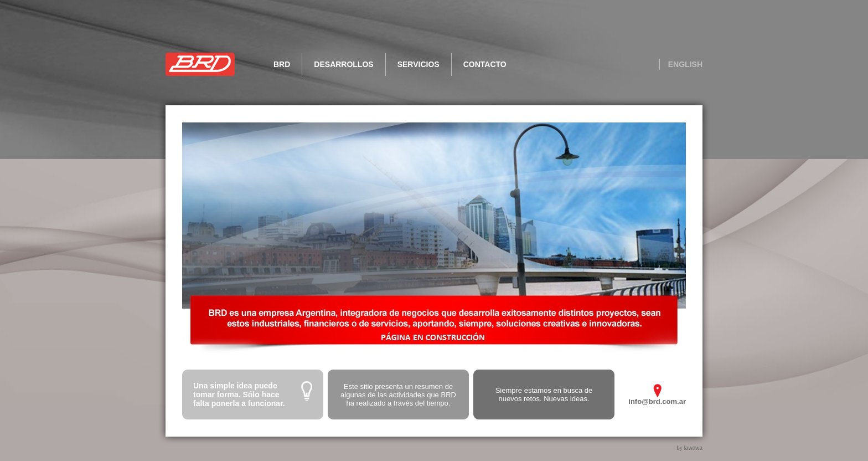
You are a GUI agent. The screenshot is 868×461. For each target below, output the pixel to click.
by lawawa (689, 448)
